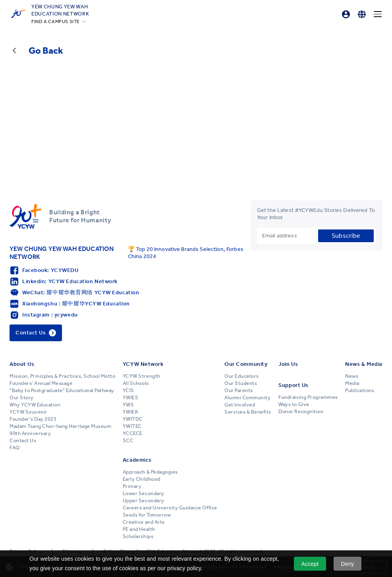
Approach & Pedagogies (150, 472)
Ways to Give (294, 404)
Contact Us (23, 441)
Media (352, 383)
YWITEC (132, 426)
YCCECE (133, 433)
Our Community (246, 364)
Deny (347, 564)
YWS (128, 405)
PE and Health (139, 529)
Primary (132, 486)
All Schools (136, 383)
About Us (22, 364)
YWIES (131, 398)
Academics (137, 460)
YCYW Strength (142, 376)
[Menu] (378, 14)
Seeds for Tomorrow (147, 515)
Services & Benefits (248, 412)
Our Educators (242, 376)
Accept (310, 564)
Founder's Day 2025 (33, 419)
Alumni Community (247, 398)
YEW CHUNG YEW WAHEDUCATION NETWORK (60, 10)
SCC (128, 441)
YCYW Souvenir (28, 412)
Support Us (294, 385)
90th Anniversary (30, 433)
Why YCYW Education (35, 405)
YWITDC (133, 419)
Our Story (22, 398)
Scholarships (138, 536)
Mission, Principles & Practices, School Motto (62, 376)
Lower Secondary (144, 493)
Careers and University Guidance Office (170, 508)
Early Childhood (142, 479)
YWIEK (131, 412)
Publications (360, 390)
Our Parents (239, 390)
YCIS (128, 390)
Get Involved (240, 405)
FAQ (15, 448)
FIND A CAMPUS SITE (56, 21)
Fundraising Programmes (308, 397)
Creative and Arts (144, 522)
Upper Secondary (144, 501)
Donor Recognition (301, 412)
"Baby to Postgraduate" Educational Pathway (62, 390)
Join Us (288, 364)
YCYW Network (143, 364)
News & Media (364, 364)
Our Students (241, 383)
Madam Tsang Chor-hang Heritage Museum (60, 426)
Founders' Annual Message (41, 383)
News (352, 376)
